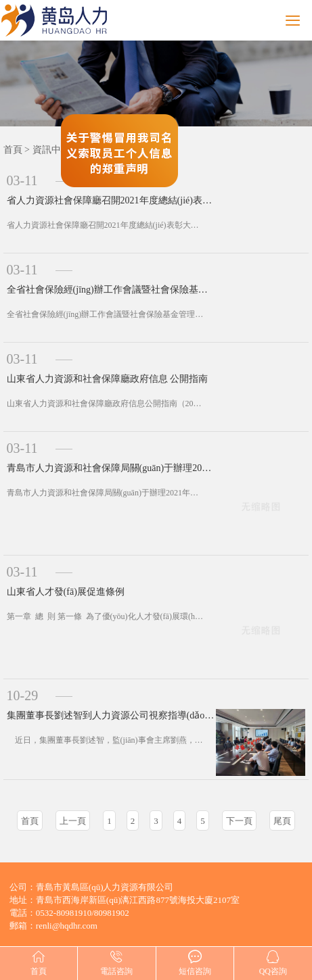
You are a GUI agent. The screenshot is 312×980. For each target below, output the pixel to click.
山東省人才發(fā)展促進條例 (66, 592)
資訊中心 (51, 150)
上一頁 (73, 821)
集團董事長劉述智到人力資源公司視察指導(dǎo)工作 (111, 715)
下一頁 (239, 821)
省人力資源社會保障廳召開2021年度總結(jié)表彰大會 (111, 200)
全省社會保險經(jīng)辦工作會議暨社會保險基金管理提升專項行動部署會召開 (111, 290)
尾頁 (282, 821)
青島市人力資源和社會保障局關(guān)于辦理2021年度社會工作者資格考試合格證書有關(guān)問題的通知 (111, 468)
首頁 (13, 150)
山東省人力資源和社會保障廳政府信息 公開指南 (108, 379)
